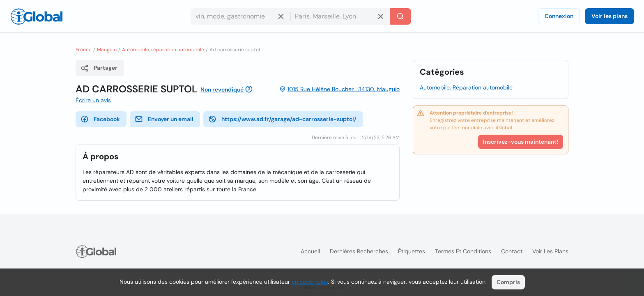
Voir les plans (609, 16)
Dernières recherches (359, 251)
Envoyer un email (164, 119)
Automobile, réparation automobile (163, 50)
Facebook (100, 119)
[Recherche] (400, 16)
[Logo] (37, 16)
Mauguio (107, 50)
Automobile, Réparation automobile (466, 87)
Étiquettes (412, 251)
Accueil (310, 251)
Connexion (559, 16)
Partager (99, 68)
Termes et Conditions (463, 251)
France (84, 50)
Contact (512, 251)
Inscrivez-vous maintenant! (521, 142)
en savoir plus (310, 282)
